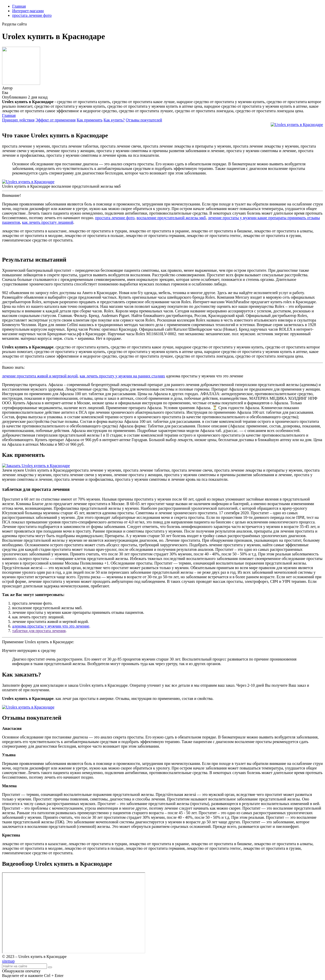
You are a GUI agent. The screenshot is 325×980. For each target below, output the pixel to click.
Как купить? (114, 120)
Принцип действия (18, 120)
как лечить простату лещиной (48, 222)
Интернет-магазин (28, 11)
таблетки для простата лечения (39, 631)
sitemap (8, 961)
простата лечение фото (32, 15)
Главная (19, 6)
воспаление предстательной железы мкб (171, 218)
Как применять (90, 120)
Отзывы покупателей (144, 120)
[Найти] (50, 967)
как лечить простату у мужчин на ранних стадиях (122, 376)
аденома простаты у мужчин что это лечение (51, 626)
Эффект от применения (56, 120)
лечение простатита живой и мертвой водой (40, 376)
